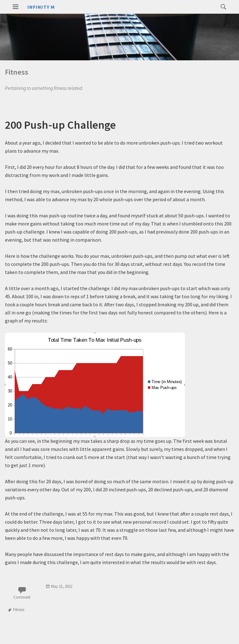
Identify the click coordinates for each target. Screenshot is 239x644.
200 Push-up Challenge (60, 125)
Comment (22, 597)
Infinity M (41, 7)
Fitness (19, 610)
